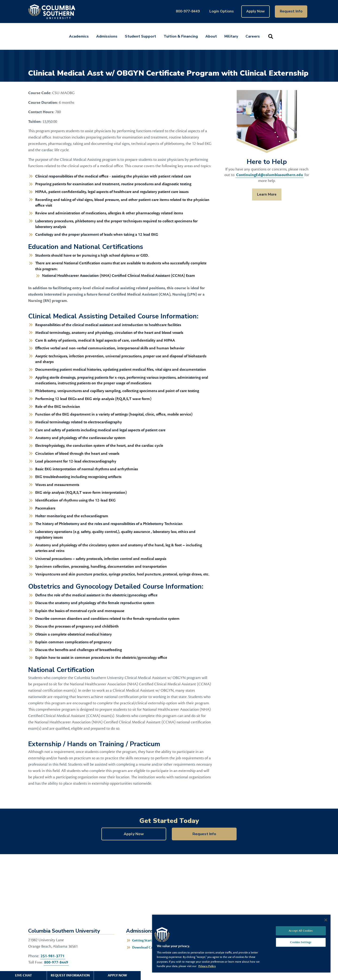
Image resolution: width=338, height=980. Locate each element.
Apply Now (255, 11)
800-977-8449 (188, 11)
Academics (79, 36)
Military (231, 36)
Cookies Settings (301, 942)
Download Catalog (146, 947)
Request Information (70, 975)
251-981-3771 (53, 956)
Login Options (222, 11)
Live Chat (23, 975)
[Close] (326, 920)
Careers (253, 36)
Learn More (264, 194)
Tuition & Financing (181, 36)
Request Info (291, 11)
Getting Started (144, 940)
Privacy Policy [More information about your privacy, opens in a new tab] (207, 966)
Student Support (140, 36)
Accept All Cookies (301, 931)
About (211, 36)
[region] (241, 943)
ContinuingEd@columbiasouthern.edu (270, 175)
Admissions (107, 36)
